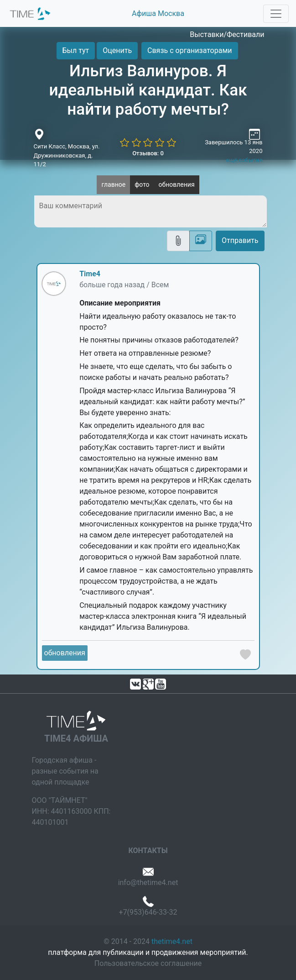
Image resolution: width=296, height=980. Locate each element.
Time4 (90, 274)
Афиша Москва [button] (158, 13)
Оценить (117, 50)
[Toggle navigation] (276, 14)
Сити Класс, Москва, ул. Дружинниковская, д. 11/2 (67, 155)
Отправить (240, 240)
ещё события (244, 160)
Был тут (76, 50)
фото (142, 184)
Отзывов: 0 (148, 153)
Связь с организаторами (190, 50)
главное (113, 184)
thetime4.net (172, 941)
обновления (177, 184)
